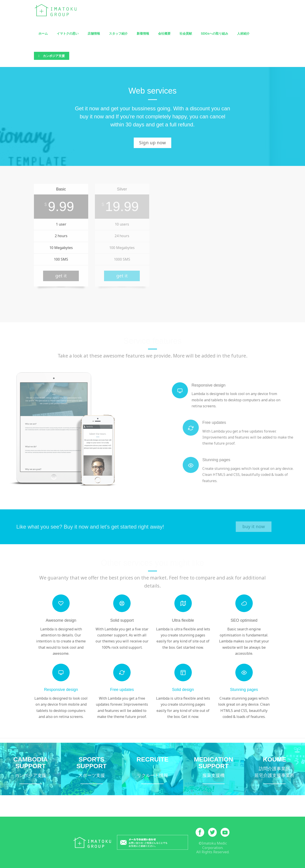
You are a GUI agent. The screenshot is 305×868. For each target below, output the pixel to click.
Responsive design (61, 690)
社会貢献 (186, 33)
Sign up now (152, 143)
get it (61, 276)
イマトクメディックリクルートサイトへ (152, 769)
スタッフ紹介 (118, 33)
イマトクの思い (68, 33)
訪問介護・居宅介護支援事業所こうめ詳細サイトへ (275, 769)
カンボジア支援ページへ (30, 769)
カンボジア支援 (52, 56)
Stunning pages (244, 690)
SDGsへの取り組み (215, 33)
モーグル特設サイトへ (91, 769)
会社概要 (164, 33)
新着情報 (143, 33)
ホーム (43, 33)
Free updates (122, 690)
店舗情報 (94, 33)
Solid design (183, 690)
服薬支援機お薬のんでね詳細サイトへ (214, 769)
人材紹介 (243, 33)
